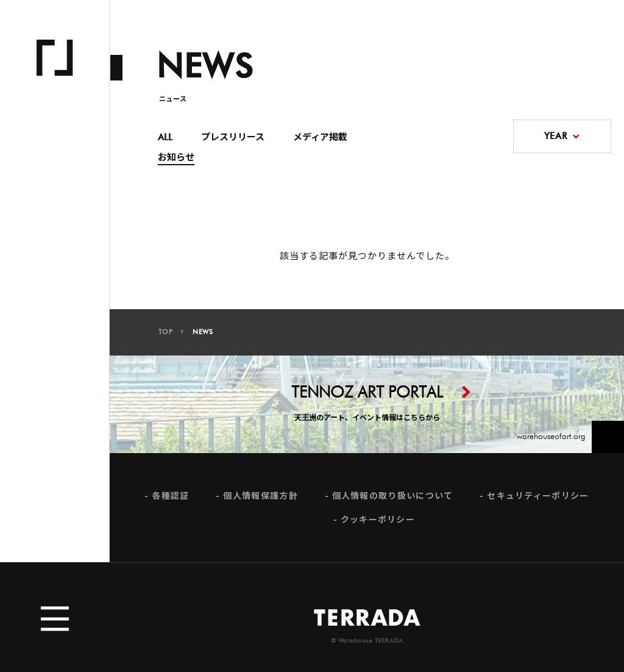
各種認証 (170, 499)
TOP (166, 332)
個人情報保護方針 (260, 499)
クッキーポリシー (378, 524)
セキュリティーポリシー (538, 499)
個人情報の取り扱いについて (393, 499)
